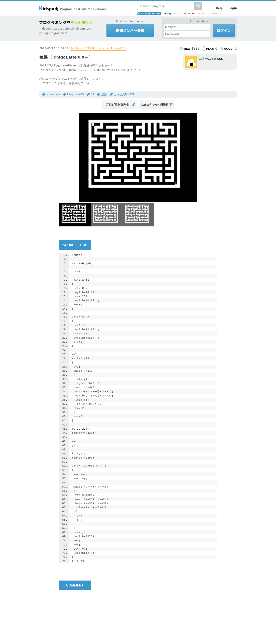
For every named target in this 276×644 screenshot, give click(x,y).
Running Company (150, 634)
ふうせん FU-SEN (211, 59)
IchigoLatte (172, 14)
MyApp (217, 14)
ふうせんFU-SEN (125, 94)
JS (92, 94)
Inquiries (170, 634)
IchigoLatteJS (76, 94)
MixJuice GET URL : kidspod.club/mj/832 (98, 48)
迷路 (104, 94)
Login (233, 8)
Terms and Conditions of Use (119, 634)
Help (219, 8)
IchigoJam (189, 14)
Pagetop (231, 604)
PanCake (204, 14)
